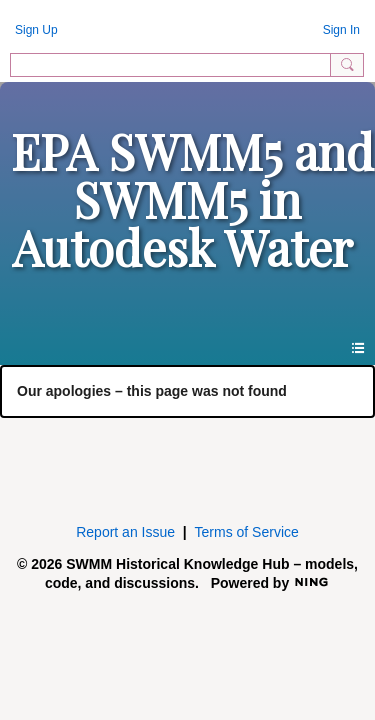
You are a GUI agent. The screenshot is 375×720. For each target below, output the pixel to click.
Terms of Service (247, 532)
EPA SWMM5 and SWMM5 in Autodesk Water (192, 199)
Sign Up (36, 30)
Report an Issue (125, 532)
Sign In (341, 30)
